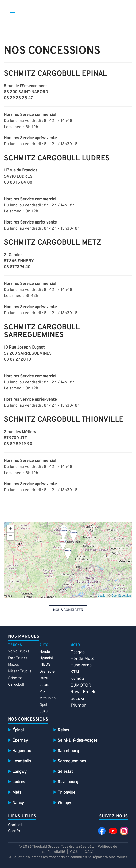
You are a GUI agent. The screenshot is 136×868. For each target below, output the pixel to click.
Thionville (66, 793)
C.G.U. (75, 852)
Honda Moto (83, 659)
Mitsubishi (48, 698)
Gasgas (77, 652)
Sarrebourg (68, 751)
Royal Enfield (84, 692)
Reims (63, 730)
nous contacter (68, 610)
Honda (45, 652)
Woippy (64, 803)
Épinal (18, 730)
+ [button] (11, 529)
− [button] (11, 536)
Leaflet (102, 596)
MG (42, 692)
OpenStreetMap (121, 596)
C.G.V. (89, 852)
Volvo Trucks (19, 651)
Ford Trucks (18, 658)
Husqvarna (81, 665)
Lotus (44, 685)
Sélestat (65, 772)
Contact (15, 825)
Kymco (77, 679)
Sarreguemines (72, 761)
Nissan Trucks (20, 671)
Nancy (18, 803)
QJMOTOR (81, 686)
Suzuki (45, 712)
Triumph (78, 705)
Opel (43, 705)
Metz (17, 793)
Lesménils (22, 761)
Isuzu (44, 678)
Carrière (15, 831)
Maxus (13, 665)
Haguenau (22, 751)
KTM (75, 672)
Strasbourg (68, 782)
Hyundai (46, 658)
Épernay (20, 741)
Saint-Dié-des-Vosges (78, 741)
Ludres (19, 782)
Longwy (20, 772)
